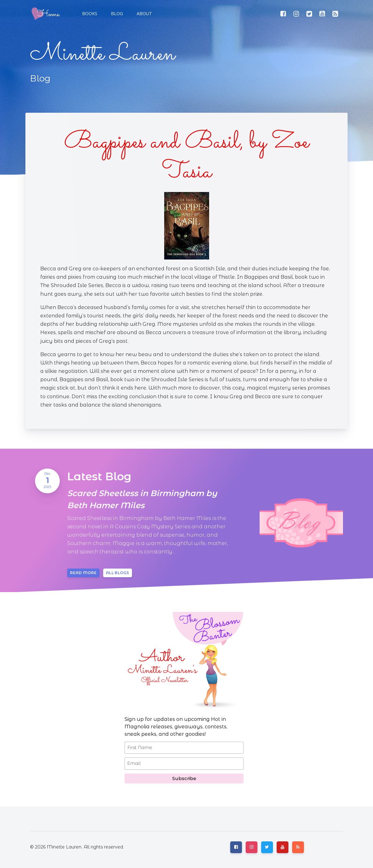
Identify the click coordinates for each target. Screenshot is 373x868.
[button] (116, 14)
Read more (83, 573)
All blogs (118, 573)
